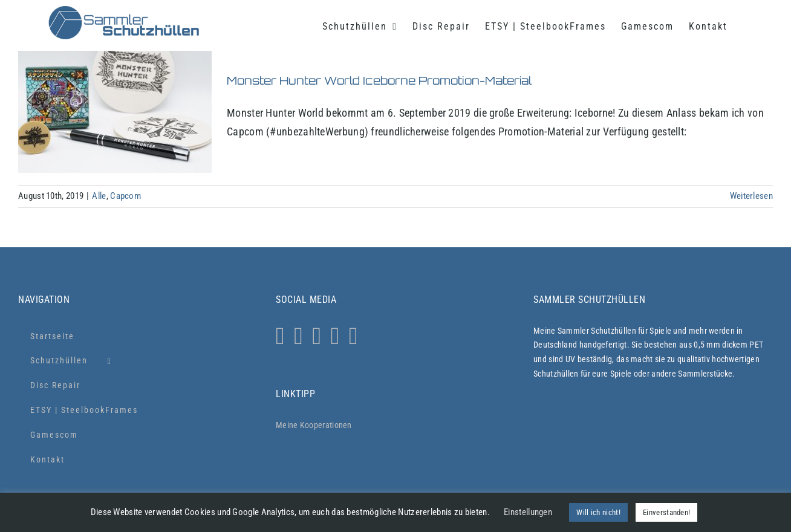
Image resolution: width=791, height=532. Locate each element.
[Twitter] (317, 336)
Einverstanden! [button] (666, 512)
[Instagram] (280, 336)
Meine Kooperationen (314, 425)
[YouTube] (335, 336)
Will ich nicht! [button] (598, 512)
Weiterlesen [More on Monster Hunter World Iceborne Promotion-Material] (751, 196)
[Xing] (353, 336)
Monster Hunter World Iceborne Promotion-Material (379, 80)
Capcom (125, 196)
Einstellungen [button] (528, 512)
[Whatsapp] (298, 336)
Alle (99, 196)
